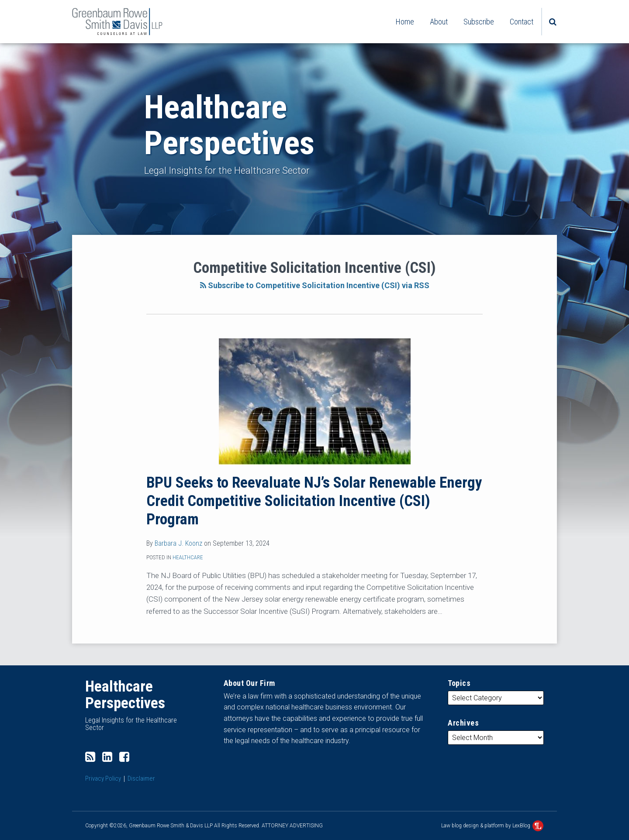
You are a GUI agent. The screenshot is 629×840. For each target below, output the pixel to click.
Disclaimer (141, 778)
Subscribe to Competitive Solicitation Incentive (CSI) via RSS (315, 285)
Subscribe (479, 22)
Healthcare (188, 557)
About (439, 22)
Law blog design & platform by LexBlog (492, 826)
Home (405, 22)
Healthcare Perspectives (229, 125)
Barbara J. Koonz (178, 543)
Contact (522, 22)
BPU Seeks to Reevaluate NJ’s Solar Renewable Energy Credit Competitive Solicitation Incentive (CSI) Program (314, 501)
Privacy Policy (103, 778)
